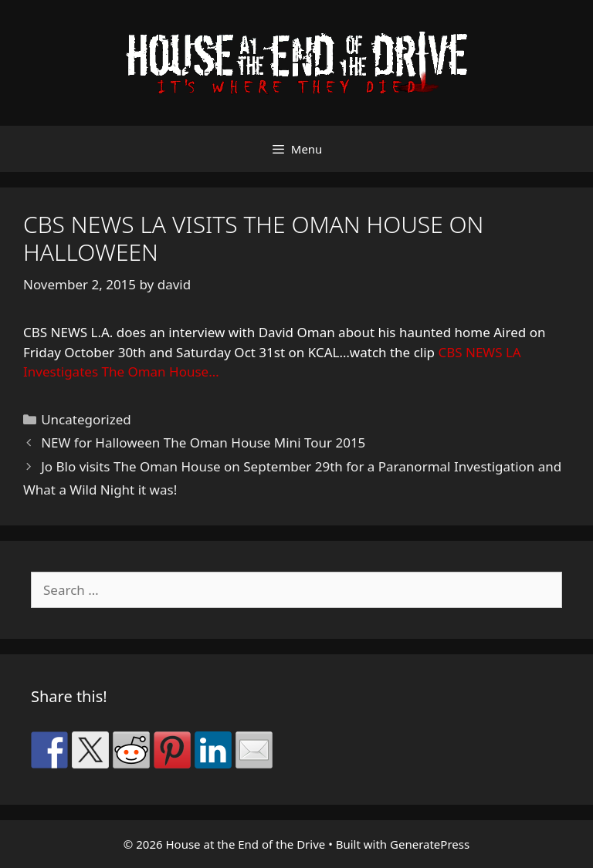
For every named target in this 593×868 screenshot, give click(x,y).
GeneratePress (430, 844)
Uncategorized (86, 419)
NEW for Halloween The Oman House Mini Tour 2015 (203, 442)
